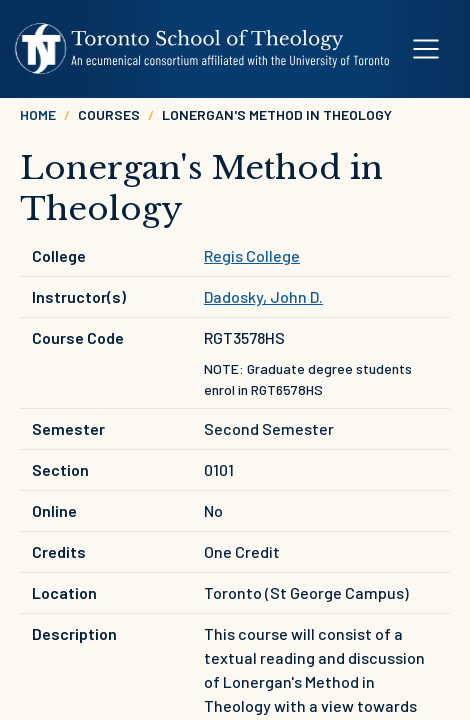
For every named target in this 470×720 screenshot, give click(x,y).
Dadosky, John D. (263, 296)
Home (38, 114)
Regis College (252, 255)
